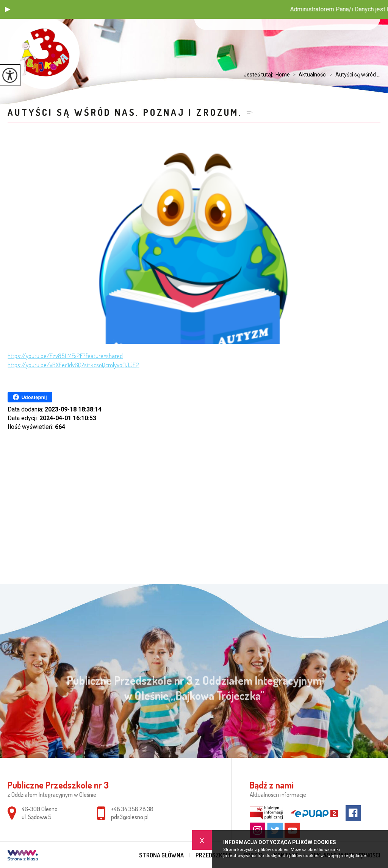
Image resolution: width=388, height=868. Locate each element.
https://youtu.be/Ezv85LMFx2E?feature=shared (65, 356)
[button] (8, 9)
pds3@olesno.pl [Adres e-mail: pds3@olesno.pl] (130, 817)
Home (283, 75)
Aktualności (308, 75)
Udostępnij (30, 397)
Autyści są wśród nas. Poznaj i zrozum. (125, 112)
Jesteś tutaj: (260, 75)
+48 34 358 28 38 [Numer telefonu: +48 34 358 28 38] (132, 809)
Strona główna (161, 855)
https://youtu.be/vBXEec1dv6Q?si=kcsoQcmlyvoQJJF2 (73, 365)
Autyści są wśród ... (354, 75)
